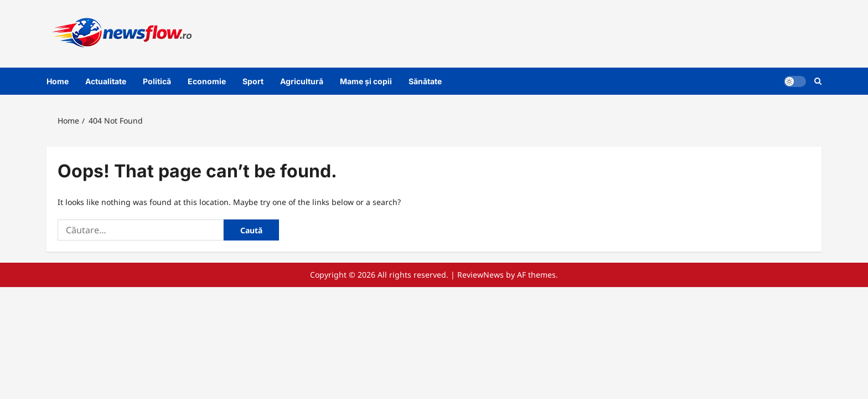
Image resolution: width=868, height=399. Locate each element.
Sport (253, 81)
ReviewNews (480, 275)
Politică (157, 81)
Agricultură (302, 81)
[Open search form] (818, 81)
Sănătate (425, 81)
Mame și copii (366, 81)
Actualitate (106, 81)
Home (58, 81)
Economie (207, 81)
